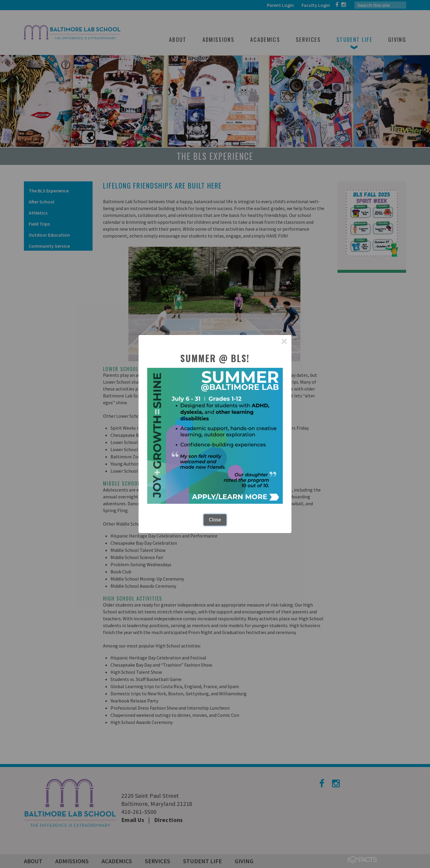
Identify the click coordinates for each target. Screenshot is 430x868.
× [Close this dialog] (284, 342)
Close (215, 520)
